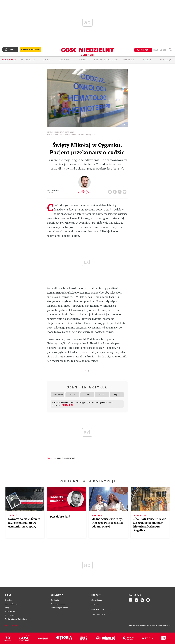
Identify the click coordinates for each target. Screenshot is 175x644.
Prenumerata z (30, 50)
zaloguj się (160, 50)
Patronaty (129, 60)
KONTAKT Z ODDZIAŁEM (106, 60)
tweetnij (120, 191)
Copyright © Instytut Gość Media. (140, 625)
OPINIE (46, 60)
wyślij (125, 191)
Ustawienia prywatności (59, 608)
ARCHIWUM (65, 60)
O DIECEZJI (166, 60)
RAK (63, 458)
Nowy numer (9, 60)
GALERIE (84, 60)
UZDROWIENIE (71, 458)
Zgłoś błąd (11, 625)
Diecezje (147, 60)
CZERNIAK (57, 458)
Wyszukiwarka (170, 50)
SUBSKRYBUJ (143, 50)
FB (115, 191)
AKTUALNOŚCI (28, 60)
